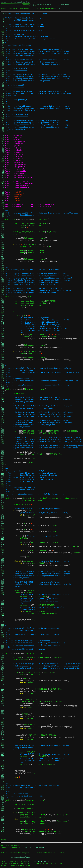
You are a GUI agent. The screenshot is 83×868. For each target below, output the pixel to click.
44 (3, 104)
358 (3, 762)
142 (3, 309)
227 (3, 488)
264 (3, 565)
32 (3, 79)
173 (3, 374)
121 (3, 265)
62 (3, 142)
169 (3, 366)
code (55, 5)
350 (3, 746)
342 (3, 729)
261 (3, 559)
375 (3, 798)
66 (3, 150)
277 (3, 592)
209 (3, 450)
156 (3, 339)
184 (3, 397)
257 (3, 550)
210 (3, 452)
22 (3, 58)
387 (3, 823)
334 (3, 712)
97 (3, 215)
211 (3, 454)
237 (3, 509)
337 (3, 718)
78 (3, 175)
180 (3, 389)
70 (3, 158)
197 (3, 425)
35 (3, 85)
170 (3, 368)
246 (3, 527)
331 (3, 706)
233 (3, 500)
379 (3, 806)
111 (3, 244)
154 (3, 334)
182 (3, 393)
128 (3, 280)
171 (3, 370)
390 (3, 829)
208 (3, 448)
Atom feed (65, 5)
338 (3, 720)
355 (3, 756)
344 (3, 733)
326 (3, 695)
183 (3, 395)
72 (3, 163)
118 (3, 259)
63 (3, 144)
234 (3, 502)
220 (3, 473)
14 (3, 41)
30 (3, 74)
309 (3, 660)
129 (3, 282)
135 (3, 295)
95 (3, 211)
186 (3, 402)
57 (3, 131)
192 (3, 414)
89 (3, 198)
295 (3, 630)
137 (3, 299)
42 (3, 100)
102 (3, 225)
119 (3, 261)
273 (3, 584)
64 (3, 146)
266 (3, 569)
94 (3, 209)
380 (3, 808)
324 (3, 691)
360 (3, 766)
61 (3, 139)
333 (3, 710)
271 (3, 580)
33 (3, 81)
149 (3, 324)
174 (3, 376)
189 (3, 408)
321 (3, 685)
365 (3, 777)
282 (3, 603)
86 (3, 192)
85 (3, 190)
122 (3, 267)
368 (3, 783)
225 (3, 483)
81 (3, 181)
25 (3, 64)
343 (3, 731)
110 (3, 242)
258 (3, 553)
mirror (48, 5)
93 (3, 207)
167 (3, 362)
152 (3, 330)
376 (3, 800)
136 (3, 297)
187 (3, 404)
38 (3, 91)
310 (3, 662)
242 (3, 519)
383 (3, 815)
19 (3, 51)
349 (3, 743)
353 (3, 752)
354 (3, 754)
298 (3, 636)
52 (3, 121)
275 (3, 588)
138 (3, 301)
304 (3, 649)
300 (3, 641)
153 (3, 332)
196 (3, 423)
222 (3, 477)
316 (3, 674)
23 (3, 60)
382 (3, 813)
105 (3, 232)
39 (3, 93)
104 (3, 230)
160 (3, 347)
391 (3, 832)
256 (3, 548)
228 (3, 490)
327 (3, 697)
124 (3, 272)
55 (3, 127)
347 (3, 739)
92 (3, 204)
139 (3, 303)
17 (3, 47)
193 (3, 416)
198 (3, 427)
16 (3, 45)
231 (3, 496)
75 (3, 169)
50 (3, 116)
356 (3, 758)
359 (3, 764)
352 (3, 750)
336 (3, 716)
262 (3, 561)
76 (3, 171)
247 (3, 530)
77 (3, 173)
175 (3, 379)
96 (3, 213)
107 (3, 236)
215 (3, 462)
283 (3, 605)
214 (3, 460)
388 (3, 825)
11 (3, 35)
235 (3, 504)
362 (3, 771)
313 (3, 668)
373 (3, 794)
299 (3, 639)
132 (3, 288)
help (32, 5)
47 (3, 110)
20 (3, 53)
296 (3, 632)
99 (3, 219)
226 (3, 485)
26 (3, 66)
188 (3, 406)
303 (3, 647)
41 (3, 98)
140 (3, 305)
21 (3, 56)
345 (3, 735)
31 (3, 77)
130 (3, 284)
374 (3, 796)
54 (3, 125)
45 (3, 106)
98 (3, 217)
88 (3, 196)
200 (3, 431)
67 (3, 152)
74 (3, 167)
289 (3, 618)
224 (3, 481)
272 (3, 582)
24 (3, 62)
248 (3, 532)
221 (3, 475)
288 (3, 615)
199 (3, 429)
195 (3, 420)
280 (3, 599)
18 (3, 49)
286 (3, 611)
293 (3, 626)
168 (3, 364)
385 (3, 819)
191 (3, 412)
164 (3, 355)
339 (3, 722)
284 (3, 607)
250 (3, 536)
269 (3, 576)
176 (3, 381)
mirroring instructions (38, 861)
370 (3, 787)
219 (3, 471)
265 (3, 567)
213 (3, 458)
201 (3, 433)
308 (3, 657)
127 (3, 278)
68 (3, 154)
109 (3, 240)
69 (3, 156)
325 (3, 693)
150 (3, 326)
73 (3, 165)
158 (3, 343)
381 (3, 811)
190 (3, 410)
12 (3, 37)
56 (3, 129)
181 (3, 391)
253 (3, 542)
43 (3, 102)
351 (3, 748)
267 (3, 571)
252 (3, 540)
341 (3, 727)
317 (3, 676)
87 (3, 194)
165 (3, 358)
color (40, 5)
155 (3, 337)
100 (3, 221)
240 (3, 515)
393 (3, 836)
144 (3, 314)
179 (3, 387)
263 (3, 563)
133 (3, 290)
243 (3, 521)
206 (3, 444)
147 (3, 320)
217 (3, 467)
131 (3, 286)
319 (3, 681)
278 (3, 595)
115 (3, 253)
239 (3, 513)
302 (3, 645)
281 (3, 601)
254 (3, 544)
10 (3, 33)
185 (3, 399)
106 (3, 234)
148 (3, 322)
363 (3, 773)
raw (59, 9)
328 (3, 699)
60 (3, 137)
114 (3, 251)
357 (3, 760)
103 (3, 228)
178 (3, 385)
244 (3, 523)
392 (3, 834)
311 (3, 664)
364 (3, 775)
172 (3, 372)
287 (3, 613)
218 (3, 469)
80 (3, 179)
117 (3, 257)
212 (3, 456)
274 (3, 586)
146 (3, 318)
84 (3, 188)
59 (3, 135)
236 (3, 506)
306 (3, 653)
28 (3, 70)
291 (3, 622)
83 (3, 186)
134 (3, 293)
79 (3, 177)
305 (3, 651)
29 (3, 72)
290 (3, 620)
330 (3, 704)
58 (3, 133)
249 (3, 534)
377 (3, 802)
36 (3, 87)
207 (3, 446)
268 (3, 574)
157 (3, 341)
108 (3, 238)
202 (3, 435)
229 (3, 492)
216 (3, 465)
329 (3, 701)
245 (3, 525)
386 (3, 821)
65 (3, 148)
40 (3, 95)
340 (3, 725)
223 (3, 479)
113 (3, 249)
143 (3, 311)
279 (3, 597)
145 (3, 316)
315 (3, 672)
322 (3, 687)
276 (3, 590)
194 (3, 418)
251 (3, 538)
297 (3, 634)
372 (3, 792)
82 (3, 183)
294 (3, 628)
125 (3, 274)
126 (3, 276)
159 (3, 345)
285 (3, 609)
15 (3, 43)
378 (3, 804)
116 (3, 255)
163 (3, 353)
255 (3, 546)
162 (3, 351)
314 (3, 670)
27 (3, 68)
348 (3, 741)
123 (3, 269)
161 (3, 349)
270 (3, 578)
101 (3, 223)
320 (3, 683)
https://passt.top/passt (33, 847)
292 (3, 624)
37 (3, 89)
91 (3, 202)
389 (3, 827)
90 (3, 200)
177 (3, 383)
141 (3, 307)
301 (3, 643)
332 (3, 708)
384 (3, 817)
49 (3, 114)
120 (3, 263)
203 (3, 437)
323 (3, 689)
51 (3, 118)
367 (3, 781)
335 (3, 714)
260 (3, 557)
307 (3, 655)
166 (3, 360)
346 (3, 737)
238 (3, 511)
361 (3, 769)
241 (3, 517)
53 (3, 123)
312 (3, 666)
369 (3, 785)
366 (3, 779)
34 (3, 83)
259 (3, 555)
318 (3, 678)
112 (3, 246)
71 (3, 160)
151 (3, 328)
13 (3, 39)
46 (3, 108)
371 (3, 790)
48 (3, 112)
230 (3, 494)
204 (3, 439)
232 (3, 498)
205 (3, 441)
